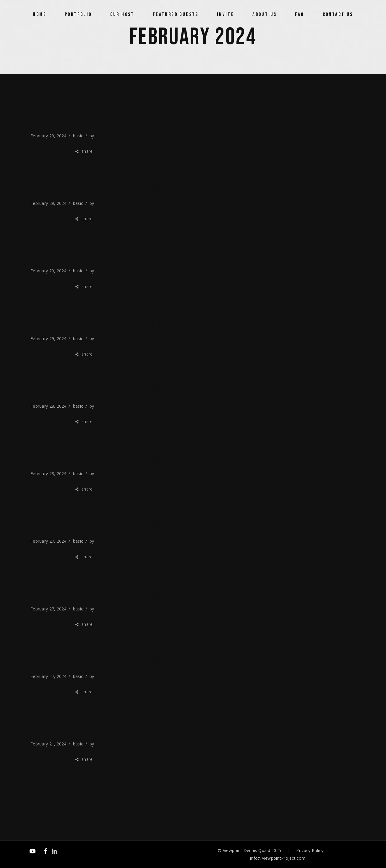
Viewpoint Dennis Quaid (246, 850)
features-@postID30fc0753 (131, 459)
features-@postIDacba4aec (131, 189)
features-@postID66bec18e (131, 662)
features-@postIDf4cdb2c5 (131, 392)
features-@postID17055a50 (131, 527)
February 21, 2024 (48, 744)
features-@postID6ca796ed (131, 122)
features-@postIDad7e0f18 (131, 257)
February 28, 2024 (48, 406)
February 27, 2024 (48, 541)
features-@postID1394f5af (130, 324)
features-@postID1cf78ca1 (131, 730)
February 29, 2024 (48, 136)
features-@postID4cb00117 (131, 595)
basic (78, 136)
